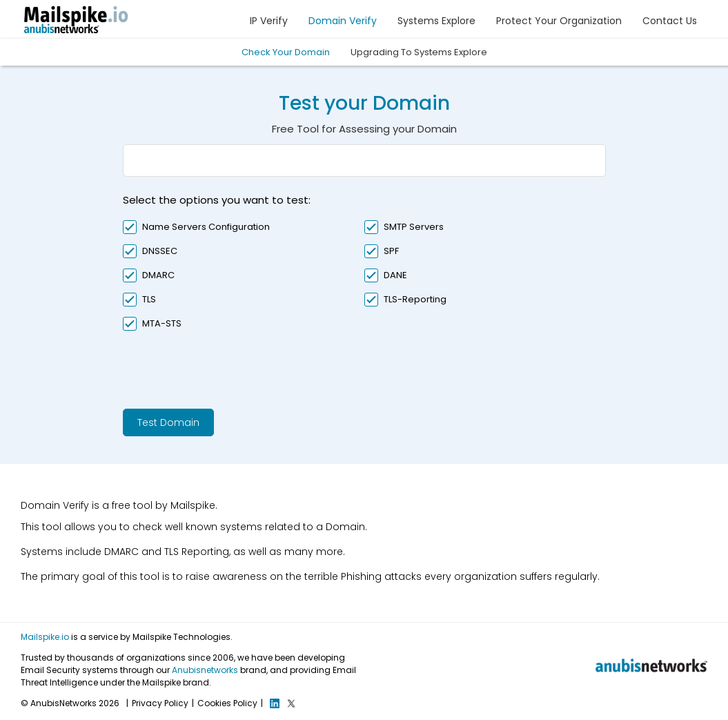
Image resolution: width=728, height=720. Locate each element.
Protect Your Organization (559, 21)
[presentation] (228, 368)
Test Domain (168, 422)
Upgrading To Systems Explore (419, 52)
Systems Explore (436, 21)
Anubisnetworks (205, 670)
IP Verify (269, 21)
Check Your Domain (286, 52)
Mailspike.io (45, 637)
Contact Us (670, 21)
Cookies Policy (227, 703)
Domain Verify (343, 21)
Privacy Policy (160, 703)
